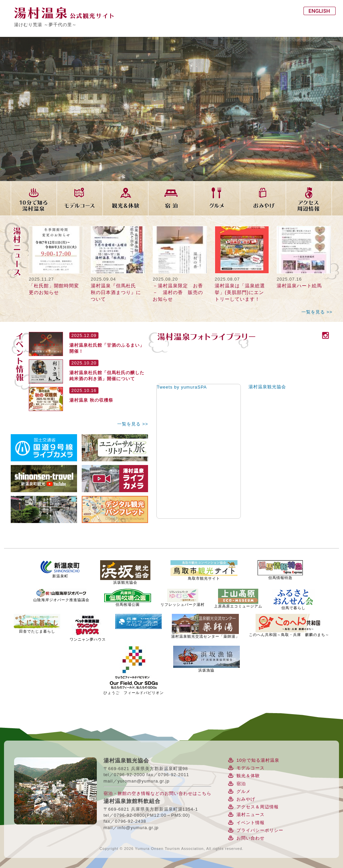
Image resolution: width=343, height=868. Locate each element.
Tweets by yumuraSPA (182, 387)
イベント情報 (251, 823)
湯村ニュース (251, 815)
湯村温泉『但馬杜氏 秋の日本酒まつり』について (116, 292)
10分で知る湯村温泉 (258, 760)
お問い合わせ (251, 838)
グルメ (244, 791)
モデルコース (251, 768)
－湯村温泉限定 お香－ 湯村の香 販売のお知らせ (178, 292)
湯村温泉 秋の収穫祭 (91, 400)
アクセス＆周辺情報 (258, 807)
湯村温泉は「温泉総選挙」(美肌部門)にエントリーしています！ (240, 292)
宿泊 (241, 784)
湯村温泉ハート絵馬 (299, 286)
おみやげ (246, 799)
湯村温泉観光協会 (267, 387)
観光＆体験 (248, 776)
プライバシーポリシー (260, 830)
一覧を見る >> (317, 312)
